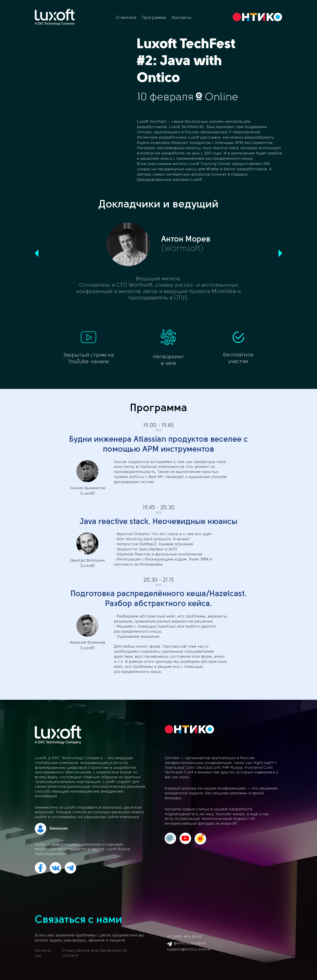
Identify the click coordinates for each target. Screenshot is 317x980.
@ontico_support (190, 943)
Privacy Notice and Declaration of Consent (94, 953)
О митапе (126, 18)
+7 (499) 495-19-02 (184, 937)
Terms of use (43, 953)
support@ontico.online (189, 950)
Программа (154, 18)
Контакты (182, 18)
